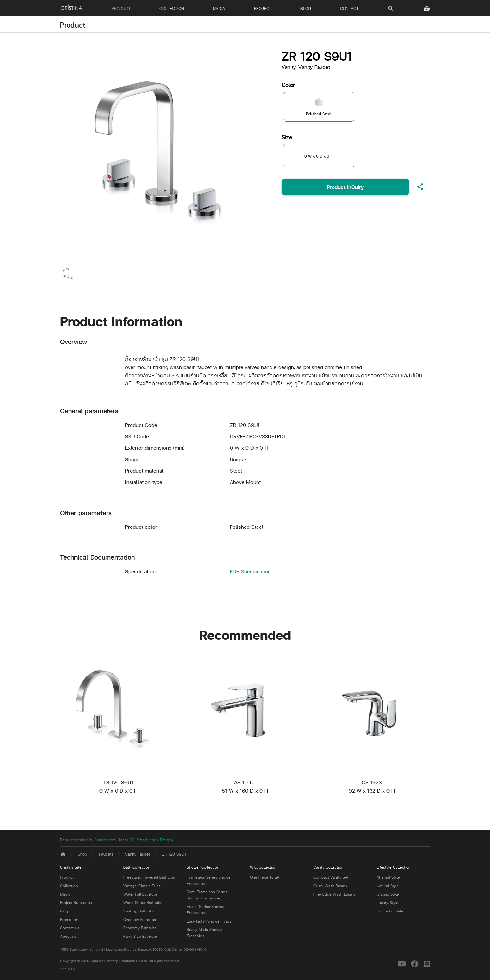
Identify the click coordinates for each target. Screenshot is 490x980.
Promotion (69, 919)
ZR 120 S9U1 (174, 854)
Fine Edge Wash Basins (334, 894)
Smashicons (148, 840)
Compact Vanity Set (331, 877)
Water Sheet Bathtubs (143, 903)
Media (65, 894)
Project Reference (76, 903)
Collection (69, 886)
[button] (427, 9)
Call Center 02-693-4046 (185, 949)
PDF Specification (250, 571)
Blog (64, 911)
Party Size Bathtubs (141, 936)
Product (73, 25)
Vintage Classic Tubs (142, 886)
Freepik (167, 840)
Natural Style (388, 886)
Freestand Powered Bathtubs (149, 877)
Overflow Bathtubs (140, 919)
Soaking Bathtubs (139, 911)
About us (68, 936)
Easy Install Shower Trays (209, 921)
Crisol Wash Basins (330, 886)
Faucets (106, 854)
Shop (82, 854)
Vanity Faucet (138, 854)
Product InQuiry (345, 187)
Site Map (67, 969)
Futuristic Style (390, 911)
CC (132, 840)
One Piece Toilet (265, 877)
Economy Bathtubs (140, 928)
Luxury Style (388, 903)
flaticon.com (105, 840)
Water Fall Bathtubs (141, 894)
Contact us (70, 928)
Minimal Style (388, 877)
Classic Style (388, 894)
